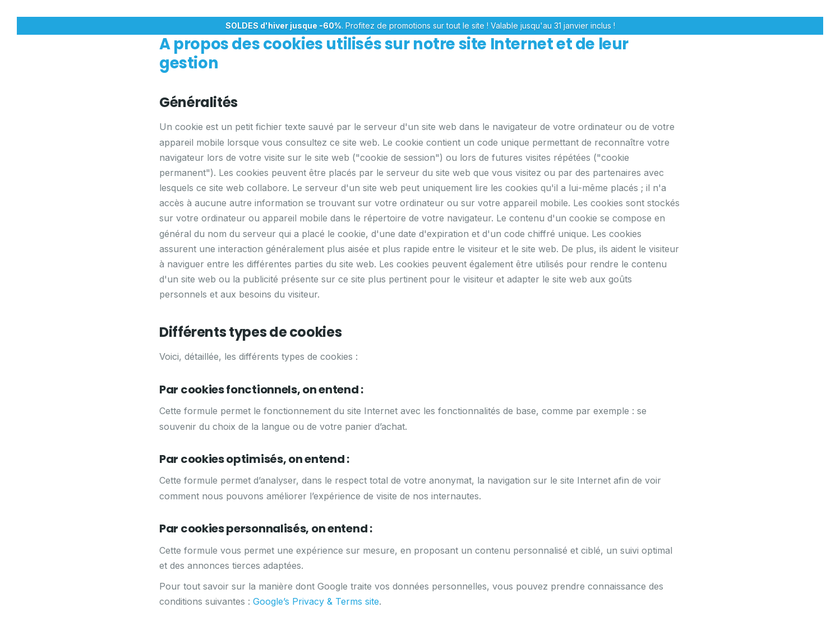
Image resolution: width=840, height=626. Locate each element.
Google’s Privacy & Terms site (316, 601)
